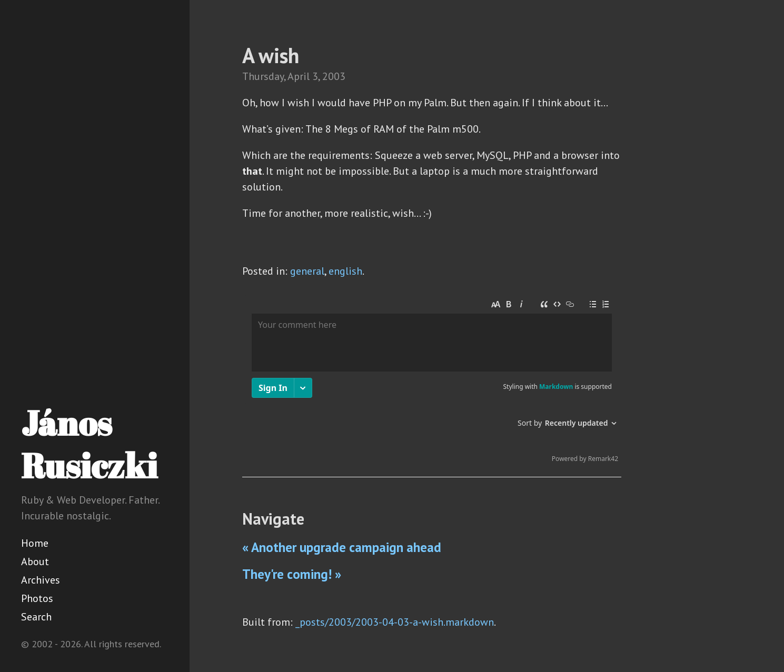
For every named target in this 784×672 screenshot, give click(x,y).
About (35, 561)
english (345, 271)
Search (36, 617)
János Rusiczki (89, 444)
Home (35, 543)
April (299, 76)
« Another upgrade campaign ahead (342, 547)
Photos (37, 598)
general (307, 271)
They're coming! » (292, 574)
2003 (334, 76)
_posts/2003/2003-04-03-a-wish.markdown (395, 622)
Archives (41, 580)
